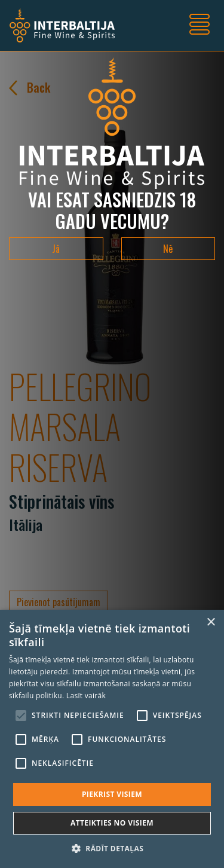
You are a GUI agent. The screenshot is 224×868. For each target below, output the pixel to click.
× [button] (211, 623)
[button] (112, 848)
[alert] (112, 739)
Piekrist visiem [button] (112, 794)
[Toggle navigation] (200, 26)
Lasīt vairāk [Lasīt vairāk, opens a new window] (86, 696)
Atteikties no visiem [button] (112, 823)
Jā (56, 249)
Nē (168, 249)
